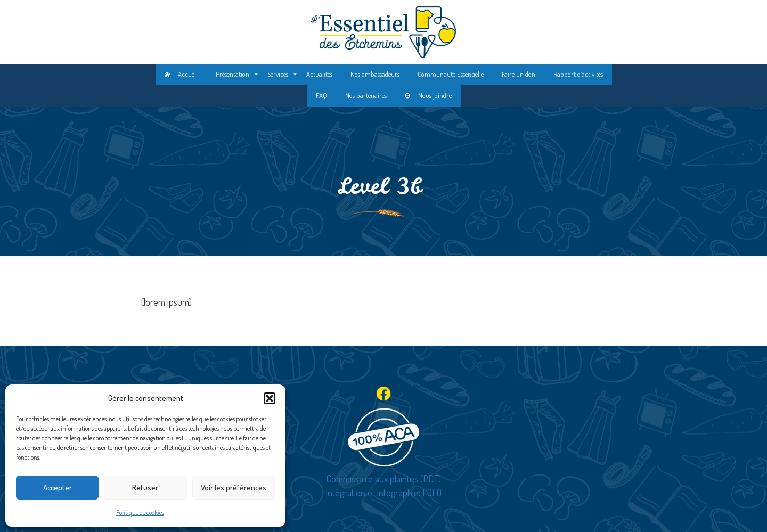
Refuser (145, 488)
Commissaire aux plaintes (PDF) (384, 479)
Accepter (58, 488)
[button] (270, 398)
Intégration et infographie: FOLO (383, 493)
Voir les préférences (234, 488)
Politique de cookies (140, 513)
